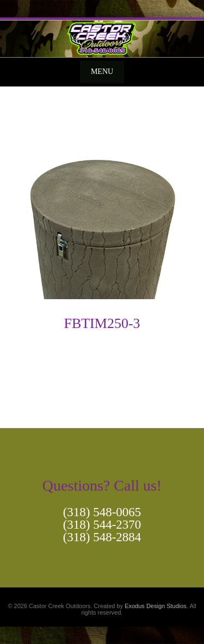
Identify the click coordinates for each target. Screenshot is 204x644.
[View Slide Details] (102, 38)
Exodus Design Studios (156, 606)
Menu (102, 72)
